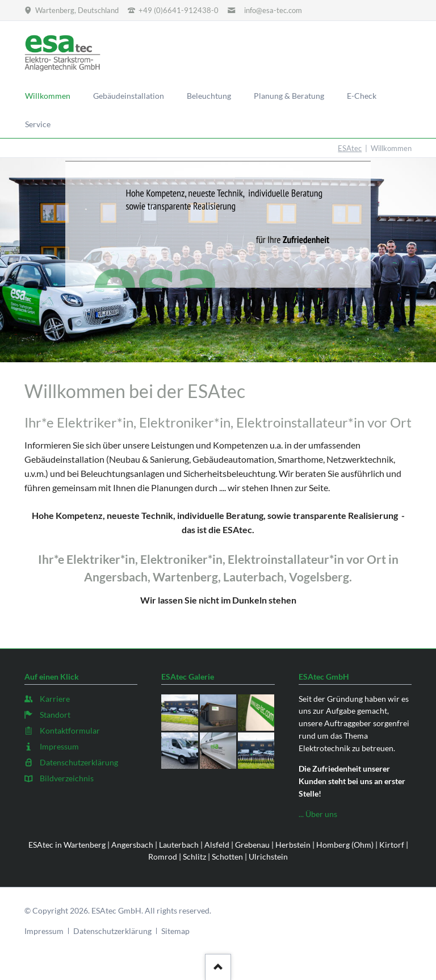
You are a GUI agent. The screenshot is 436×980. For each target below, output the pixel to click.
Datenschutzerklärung (112, 931)
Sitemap (175, 931)
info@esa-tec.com (273, 10)
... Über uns (318, 814)
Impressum (44, 931)
